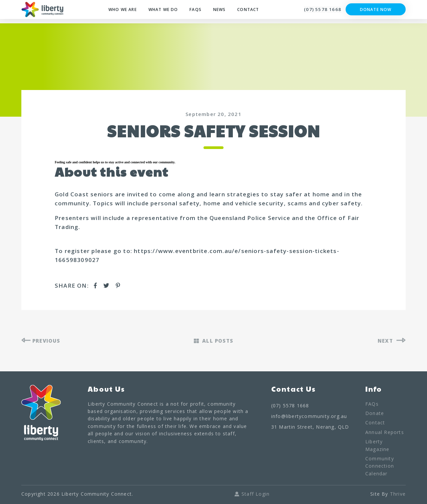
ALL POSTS (213, 341)
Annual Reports (385, 433)
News (222, 12)
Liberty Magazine (377, 446)
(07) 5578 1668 (317, 12)
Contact (252, 12)
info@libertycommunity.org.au (309, 417)
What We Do (163, 12)
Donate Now (376, 12)
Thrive (398, 495)
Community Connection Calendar (380, 467)
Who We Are (119, 12)
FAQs (197, 12)
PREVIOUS (43, 341)
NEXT (391, 341)
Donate (375, 414)
